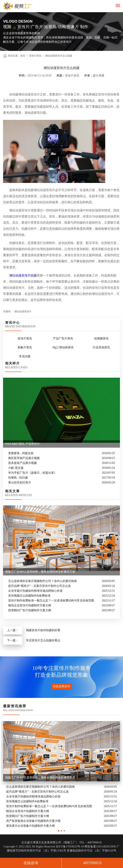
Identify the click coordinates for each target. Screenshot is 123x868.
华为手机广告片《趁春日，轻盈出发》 (32, 473)
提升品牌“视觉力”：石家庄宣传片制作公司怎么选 (39, 586)
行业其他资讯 (101, 347)
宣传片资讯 (35, 56)
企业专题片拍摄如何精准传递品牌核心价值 (35, 591)
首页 (23, 56)
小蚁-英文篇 (16, 468)
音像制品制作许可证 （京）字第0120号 (92, 851)
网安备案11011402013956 (100, 847)
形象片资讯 (25, 347)
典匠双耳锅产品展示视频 (24, 458)
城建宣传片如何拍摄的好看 (43, 630)
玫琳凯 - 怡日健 (18, 478)
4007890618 (92, 863)
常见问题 (25, 356)
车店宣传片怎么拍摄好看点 (43, 640)
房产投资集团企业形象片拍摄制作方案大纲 (33, 821)
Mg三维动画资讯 (63, 347)
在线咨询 (31, 863)
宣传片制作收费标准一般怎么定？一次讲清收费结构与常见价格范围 (51, 601)
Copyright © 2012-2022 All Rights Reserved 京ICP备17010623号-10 (44, 847)
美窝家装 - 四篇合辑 (21, 453)
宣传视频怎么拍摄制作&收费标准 (29, 596)
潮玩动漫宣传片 (23, 312)
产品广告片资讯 (63, 338)
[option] (61, 774)
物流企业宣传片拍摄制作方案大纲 (30, 605)
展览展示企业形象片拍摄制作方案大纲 (30, 826)
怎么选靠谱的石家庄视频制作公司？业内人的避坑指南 (42, 581)
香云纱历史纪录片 (20, 483)
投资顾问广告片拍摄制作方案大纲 (30, 610)
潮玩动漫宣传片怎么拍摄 (59, 56)
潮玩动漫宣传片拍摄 (23, 275)
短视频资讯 (101, 338)
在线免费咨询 (61, 686)
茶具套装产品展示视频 (22, 463)
